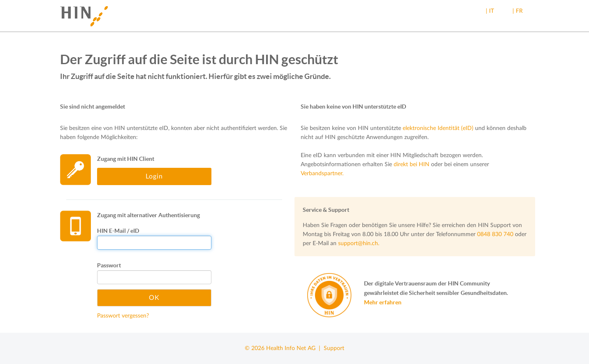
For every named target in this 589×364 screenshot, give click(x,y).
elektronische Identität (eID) (438, 128)
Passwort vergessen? (123, 316)
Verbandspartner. (322, 174)
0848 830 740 (495, 234)
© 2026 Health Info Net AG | (284, 348)
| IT (490, 11)
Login (154, 176)
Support (334, 348)
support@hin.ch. (359, 243)
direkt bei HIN (412, 165)
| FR (518, 11)
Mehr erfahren (383, 302)
